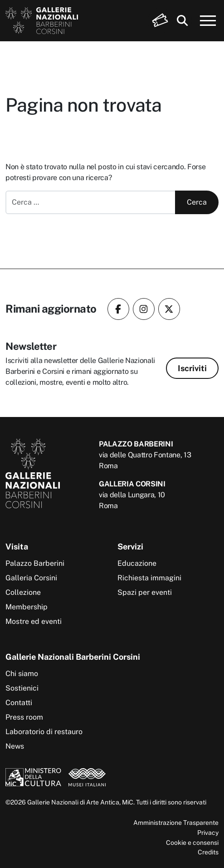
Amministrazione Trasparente (176, 822)
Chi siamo (22, 674)
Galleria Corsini (31, 578)
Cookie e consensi (192, 842)
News (15, 746)
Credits (208, 852)
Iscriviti (192, 368)
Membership (27, 607)
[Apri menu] (208, 21)
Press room (24, 717)
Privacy (208, 832)
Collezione (23, 592)
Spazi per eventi (145, 592)
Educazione (137, 563)
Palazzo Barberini (35, 563)
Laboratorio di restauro (44, 732)
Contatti (19, 703)
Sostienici (22, 688)
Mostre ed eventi (34, 621)
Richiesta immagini (149, 578)
